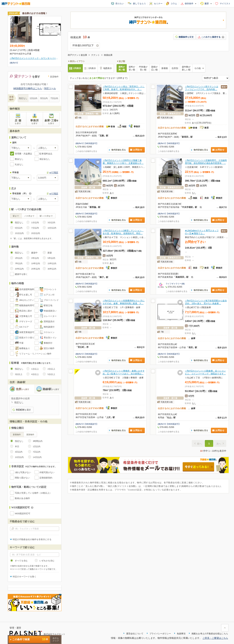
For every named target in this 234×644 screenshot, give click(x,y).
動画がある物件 (22, 498)
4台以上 (35, 374)
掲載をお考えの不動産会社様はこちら (210, 634)
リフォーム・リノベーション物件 (35, 354)
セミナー (158, 4)
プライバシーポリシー (160, 634)
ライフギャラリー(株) (175, 284)
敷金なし (19, 159)
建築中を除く (21, 274)
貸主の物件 (49, 348)
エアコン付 (49, 295)
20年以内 (19, 269)
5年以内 (51, 258)
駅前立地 (48, 305)
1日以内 (34, 98)
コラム (174, 4)
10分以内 (52, 228)
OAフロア (24, 327)
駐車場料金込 (46, 154)
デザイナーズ (26, 322)
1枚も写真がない (23, 472)
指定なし (23, 98)
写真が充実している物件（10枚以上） (33, 493)
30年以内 (52, 269)
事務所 (35, 122)
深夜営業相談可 (27, 332)
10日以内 (19, 457)
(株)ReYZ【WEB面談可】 (87, 143)
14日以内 (37, 457)
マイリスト (225, 4)
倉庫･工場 (51, 122)
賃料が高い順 (122, 68)
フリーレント (50, 289)
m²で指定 (54, 172)
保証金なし (45, 159)
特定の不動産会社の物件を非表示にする (32, 539)
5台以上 (51, 374)
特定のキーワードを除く (25, 577)
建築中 (34, 253)
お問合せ (138, 150)
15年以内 (52, 263)
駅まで (16, 216)
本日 (17, 446)
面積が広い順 (154, 68)
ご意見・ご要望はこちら (215, 638)
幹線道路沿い (50, 311)
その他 (197, 68)
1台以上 (35, 369)
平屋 (21, 343)
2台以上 (51, 369)
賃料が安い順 (132, 68)
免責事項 (181, 634)
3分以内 (51, 223)
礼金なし (19, 164)
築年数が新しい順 (186, 68)
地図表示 (108, 68)
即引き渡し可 (26, 295)
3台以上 (19, 374)
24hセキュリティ (26, 300)
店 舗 (18, 122)
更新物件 (30, 435)
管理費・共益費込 (23, 154)
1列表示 (92, 68)
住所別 (175, 68)
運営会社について (135, 634)
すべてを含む (21, 561)
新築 (50, 253)
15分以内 (19, 233)
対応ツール (50, 88)
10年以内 (36, 263)
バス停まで (29, 216)
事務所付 (48, 343)
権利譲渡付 (49, 327)
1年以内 (19, 258)
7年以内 (19, 263)
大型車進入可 (26, 316)
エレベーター (50, 316)
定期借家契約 (46, 478)
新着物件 (17, 435)
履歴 (207, 4)
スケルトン (49, 332)
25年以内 (36, 269)
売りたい (120, 4)
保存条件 (189, 4)
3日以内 (44, 98)
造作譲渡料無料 (27, 289)
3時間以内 (38, 441)
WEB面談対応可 (23, 514)
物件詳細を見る (119, 150)
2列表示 (77, 68)
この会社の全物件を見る (86, 151)
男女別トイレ (50, 338)
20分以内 (36, 233)
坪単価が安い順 (143, 68)
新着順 (165, 68)
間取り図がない (22, 478)
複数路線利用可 (27, 305)
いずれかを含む (47, 561)
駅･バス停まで (46, 216)
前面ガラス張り (27, 338)
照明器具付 (49, 322)
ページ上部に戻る (225, 628)
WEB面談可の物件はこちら (28, 88)
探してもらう (139, 4)
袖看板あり (25, 348)
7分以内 (35, 228)
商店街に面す (26, 311)
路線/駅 (51, 389)
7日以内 (54, 98)
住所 (23, 389)
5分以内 (19, 228)
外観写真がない (47, 472)
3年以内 (35, 258)
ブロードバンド (51, 300)
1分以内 (35, 223)
